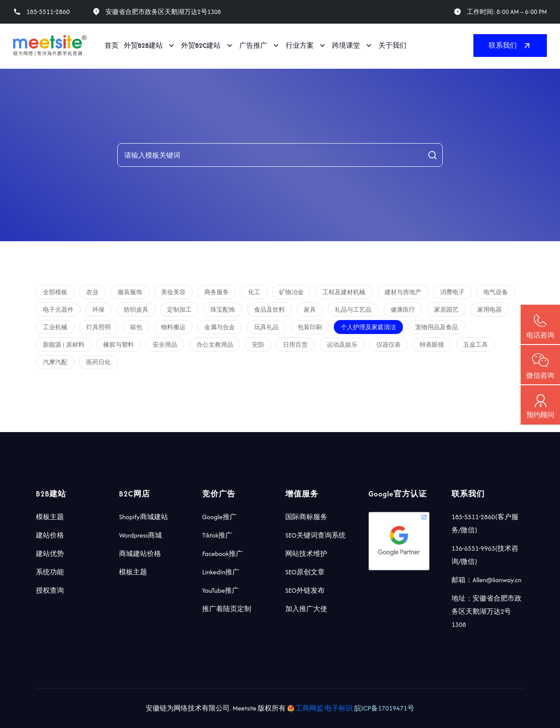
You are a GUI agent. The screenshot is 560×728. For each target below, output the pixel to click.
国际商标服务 (306, 517)
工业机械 (55, 327)
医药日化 (98, 362)
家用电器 (490, 310)
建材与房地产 (403, 292)
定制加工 (179, 310)
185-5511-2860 (48, 12)
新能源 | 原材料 (64, 345)
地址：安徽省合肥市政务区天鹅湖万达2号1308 (486, 611)
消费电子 (452, 292)
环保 (98, 310)
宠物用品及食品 (437, 327)
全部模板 (55, 292)
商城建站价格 (140, 554)
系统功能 (50, 572)
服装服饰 (130, 292)
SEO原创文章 (305, 572)
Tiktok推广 (217, 535)
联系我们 (510, 46)
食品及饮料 (269, 310)
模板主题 (50, 517)
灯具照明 (98, 327)
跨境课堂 (346, 45)
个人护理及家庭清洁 (368, 327)
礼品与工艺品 (353, 310)
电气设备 (496, 292)
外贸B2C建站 (201, 45)
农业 (92, 292)
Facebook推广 (222, 554)
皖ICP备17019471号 (384, 708)
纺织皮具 (136, 310)
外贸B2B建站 (143, 45)
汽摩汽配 (55, 362)
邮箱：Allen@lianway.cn (486, 580)
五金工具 (476, 345)
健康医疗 (403, 310)
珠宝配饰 (223, 310)
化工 (254, 292)
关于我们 (392, 45)
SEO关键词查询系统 (315, 535)
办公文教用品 (215, 345)
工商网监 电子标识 (321, 708)
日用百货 (295, 345)
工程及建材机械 (344, 292)
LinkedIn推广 (221, 572)
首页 (112, 45)
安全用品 (165, 345)
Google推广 (219, 517)
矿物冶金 (291, 292)
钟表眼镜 (432, 345)
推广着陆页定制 (227, 609)
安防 (258, 345)
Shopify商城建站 (143, 517)
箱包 (136, 327)
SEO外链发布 (305, 590)
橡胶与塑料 (119, 345)
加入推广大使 (306, 609)
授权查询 (50, 590)
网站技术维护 (306, 554)
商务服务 (217, 292)
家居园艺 (446, 310)
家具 (310, 310)
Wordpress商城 (140, 535)
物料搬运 (173, 327)
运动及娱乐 (342, 345)
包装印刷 (310, 327)
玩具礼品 (266, 327)
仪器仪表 (388, 345)
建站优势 (50, 554)
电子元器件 (58, 310)
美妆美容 (173, 292)
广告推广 (253, 45)
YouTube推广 (220, 590)
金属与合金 (220, 327)
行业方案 (300, 45)
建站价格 (50, 535)
